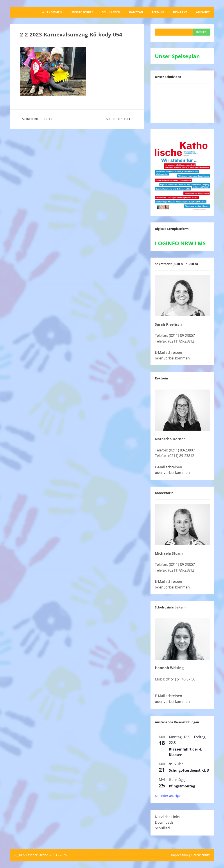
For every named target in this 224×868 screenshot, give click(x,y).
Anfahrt (203, 12)
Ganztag (136, 12)
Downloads (164, 822)
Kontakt (180, 12)
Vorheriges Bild (37, 119)
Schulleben (111, 12)
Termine (158, 12)
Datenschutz (201, 855)
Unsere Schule (82, 12)
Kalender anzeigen (169, 796)
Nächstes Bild (119, 119)
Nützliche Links (167, 817)
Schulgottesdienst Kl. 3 (189, 770)
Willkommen (52, 12)
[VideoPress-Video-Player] (182, 102)
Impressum (179, 855)
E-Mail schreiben (168, 352)
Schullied (162, 828)
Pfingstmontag (182, 786)
